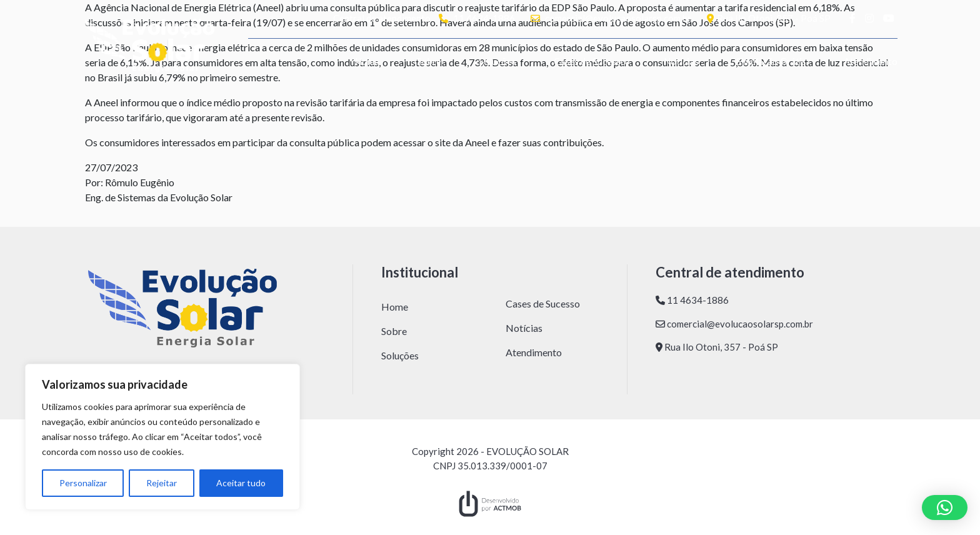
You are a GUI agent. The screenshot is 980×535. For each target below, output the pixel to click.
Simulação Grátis (771, 61)
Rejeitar (162, 483)
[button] (945, 507)
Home (367, 61)
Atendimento (871, 61)
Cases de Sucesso (590, 61)
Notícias (681, 61)
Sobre (429, 61)
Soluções (497, 61)
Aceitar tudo (241, 483)
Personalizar (83, 483)
